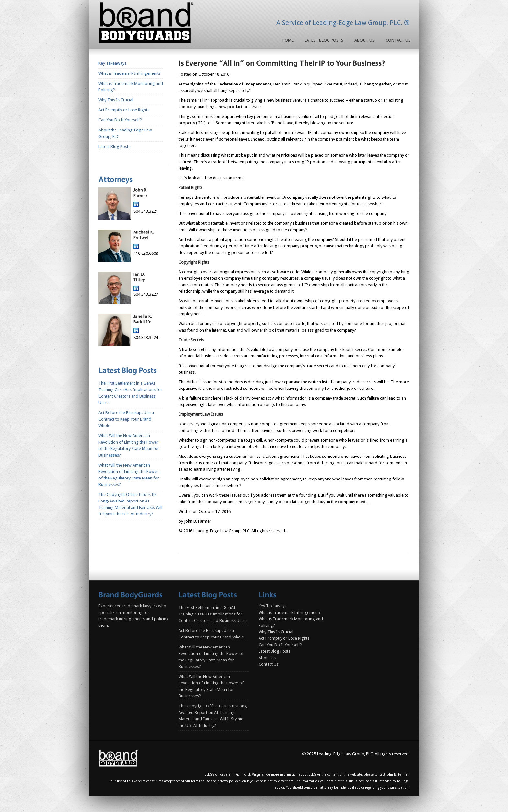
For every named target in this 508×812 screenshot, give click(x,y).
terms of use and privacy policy (215, 781)
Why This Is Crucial (116, 100)
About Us (364, 40)
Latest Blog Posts (324, 40)
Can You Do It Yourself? (120, 120)
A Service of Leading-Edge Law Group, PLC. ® (343, 23)
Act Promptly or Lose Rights (124, 110)
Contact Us (398, 40)
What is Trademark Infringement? (130, 73)
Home (288, 40)
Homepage (147, 24)
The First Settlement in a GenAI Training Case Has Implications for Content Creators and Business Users (213, 614)
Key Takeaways (112, 63)
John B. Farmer (397, 775)
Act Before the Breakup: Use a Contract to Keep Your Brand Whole (126, 419)
